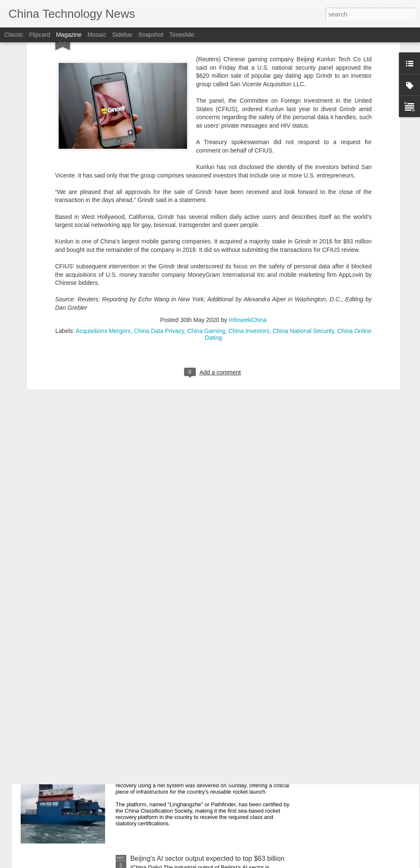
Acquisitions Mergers (103, 254)
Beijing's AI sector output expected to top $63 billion (207, 858)
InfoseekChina (248, 243)
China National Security (303, 254)
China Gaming (206, 254)
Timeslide (182, 35)
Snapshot (151, 35)
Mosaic (97, 35)
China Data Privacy (159, 254)
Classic (14, 35)
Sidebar (122, 35)
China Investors (249, 254)
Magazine (69, 35)
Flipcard (40, 35)
